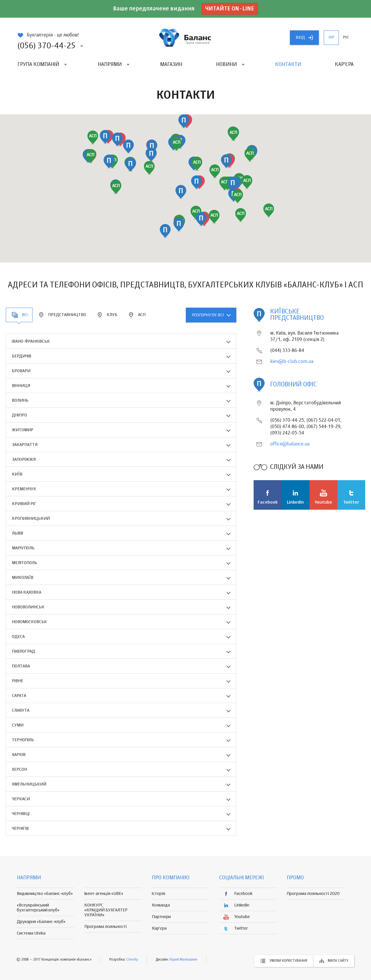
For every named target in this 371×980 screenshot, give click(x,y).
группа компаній (185, 38)
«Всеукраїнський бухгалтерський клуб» (38, 908)
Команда (161, 905)
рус (346, 38)
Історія (159, 894)
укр (331, 38)
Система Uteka (31, 933)
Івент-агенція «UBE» (104, 894)
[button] (149, 168)
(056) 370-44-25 (46, 46)
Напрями (110, 65)
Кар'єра (344, 65)
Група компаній (38, 65)
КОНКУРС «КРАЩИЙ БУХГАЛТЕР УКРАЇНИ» (106, 910)
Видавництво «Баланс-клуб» (45, 894)
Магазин (171, 65)
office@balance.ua (290, 444)
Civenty (132, 960)
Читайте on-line (230, 9)
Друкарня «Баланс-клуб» (41, 922)
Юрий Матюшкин (183, 960)
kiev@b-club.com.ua (292, 362)
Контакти (288, 65)
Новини (226, 65)
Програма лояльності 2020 (313, 894)
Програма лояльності (106, 927)
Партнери (161, 917)
